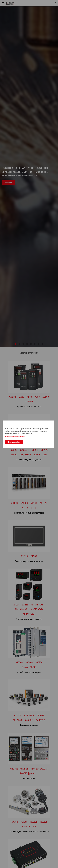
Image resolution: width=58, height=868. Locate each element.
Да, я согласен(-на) (14, 442)
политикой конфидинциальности (16, 436)
